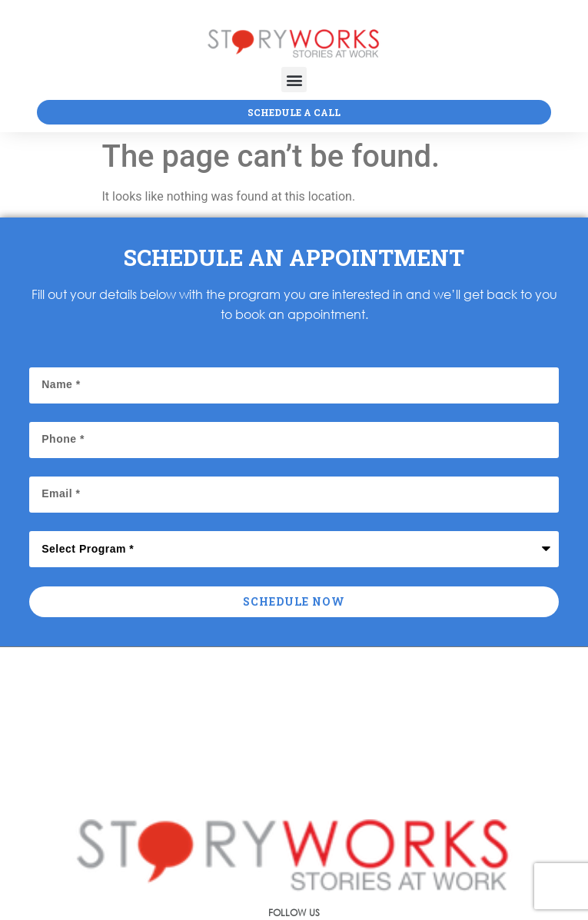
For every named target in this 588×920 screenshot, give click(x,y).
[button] (294, 80)
